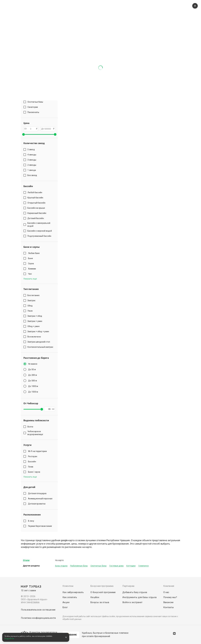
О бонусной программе (103, 592)
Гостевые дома (116, 566)
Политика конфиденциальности (38, 618)
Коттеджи (131, 566)
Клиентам (68, 586)
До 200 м (33, 375)
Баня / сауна (35, 472)
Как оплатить (70, 597)
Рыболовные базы (79, 566)
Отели (26, 560)
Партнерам (128, 586)
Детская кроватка (37, 504)
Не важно (33, 364)
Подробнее (9, 639)
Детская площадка (38, 493)
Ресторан (33, 456)
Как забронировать (73, 592)
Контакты (169, 607)
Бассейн (32, 462)
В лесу (32, 521)
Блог (65, 607)
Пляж (31, 467)
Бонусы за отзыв (100, 602)
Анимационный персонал (41, 499)
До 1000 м (33, 386)
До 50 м (32, 369)
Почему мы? (170, 597)
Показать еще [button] (30, 279)
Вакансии (168, 602)
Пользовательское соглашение (38, 610)
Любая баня (34, 253)
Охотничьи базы (98, 566)
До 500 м (33, 381)
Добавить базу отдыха (135, 592)
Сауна (31, 264)
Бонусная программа (102, 586)
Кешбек (95, 597)
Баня (31, 258)
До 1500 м (33, 392)
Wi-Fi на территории (38, 451)
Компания (169, 586)
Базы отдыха (61, 566)
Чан (30, 274)
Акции (66, 602)
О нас (166, 592)
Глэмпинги (143, 566)
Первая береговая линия (40, 526)
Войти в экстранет (132, 602)
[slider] (23, 134)
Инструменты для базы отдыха (140, 597)
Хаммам (32, 269)
